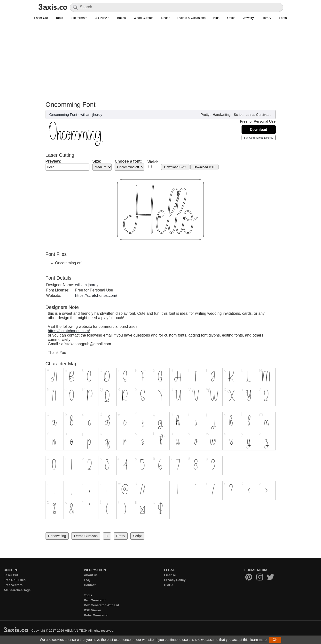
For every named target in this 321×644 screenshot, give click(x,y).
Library (266, 18)
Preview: (54, 161)
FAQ (87, 580)
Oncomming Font (63, 114)
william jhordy (91, 114)
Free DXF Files (15, 580)
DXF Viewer (92, 610)
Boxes (121, 18)
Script (238, 115)
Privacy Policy (175, 580)
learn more (258, 640)
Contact (90, 585)
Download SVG (175, 167)
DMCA (169, 585)
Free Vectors (13, 585)
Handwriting (222, 115)
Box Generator (95, 600)
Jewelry (248, 18)
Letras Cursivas (257, 115)
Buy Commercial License (258, 138)
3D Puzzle (102, 18)
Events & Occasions (191, 18)
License (170, 575)
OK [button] (275, 640)
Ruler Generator (96, 615)
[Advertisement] (161, 58)
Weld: (153, 162)
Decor (165, 18)
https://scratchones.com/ (96, 295)
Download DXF (204, 167)
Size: (97, 161)
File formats (79, 18)
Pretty (205, 115)
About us (91, 575)
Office (231, 18)
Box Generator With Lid (101, 605)
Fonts (283, 18)
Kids (216, 18)
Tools (59, 18)
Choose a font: (128, 161)
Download (258, 130)
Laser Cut (41, 18)
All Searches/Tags (17, 590)
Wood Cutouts (143, 18)
